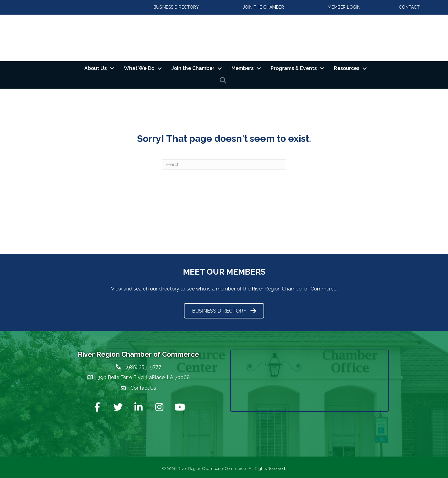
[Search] (224, 165)
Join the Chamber (193, 68)
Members (243, 68)
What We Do (139, 68)
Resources (347, 68)
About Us (96, 68)
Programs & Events (294, 68)
